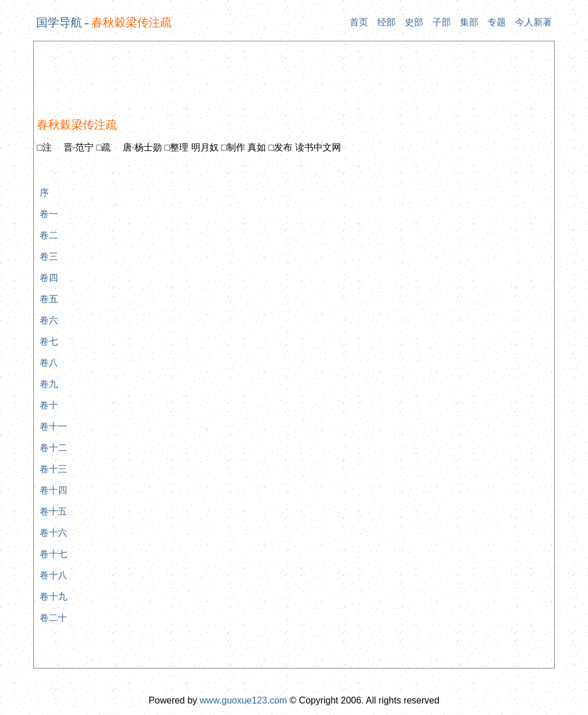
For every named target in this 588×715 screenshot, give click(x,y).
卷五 (49, 299)
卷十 (49, 405)
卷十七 (53, 554)
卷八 (49, 363)
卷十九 (53, 596)
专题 (497, 22)
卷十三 (53, 469)
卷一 (49, 214)
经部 (386, 22)
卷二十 (53, 618)
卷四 (49, 278)
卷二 (49, 235)
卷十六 (53, 533)
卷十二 (53, 448)
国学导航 (59, 22)
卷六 (49, 320)
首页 (359, 22)
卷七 (49, 341)
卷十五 (53, 511)
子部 (442, 22)
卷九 (49, 384)
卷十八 (53, 575)
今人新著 (533, 22)
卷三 (49, 256)
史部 (414, 22)
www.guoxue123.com (243, 700)
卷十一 (53, 426)
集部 (469, 22)
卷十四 (53, 490)
